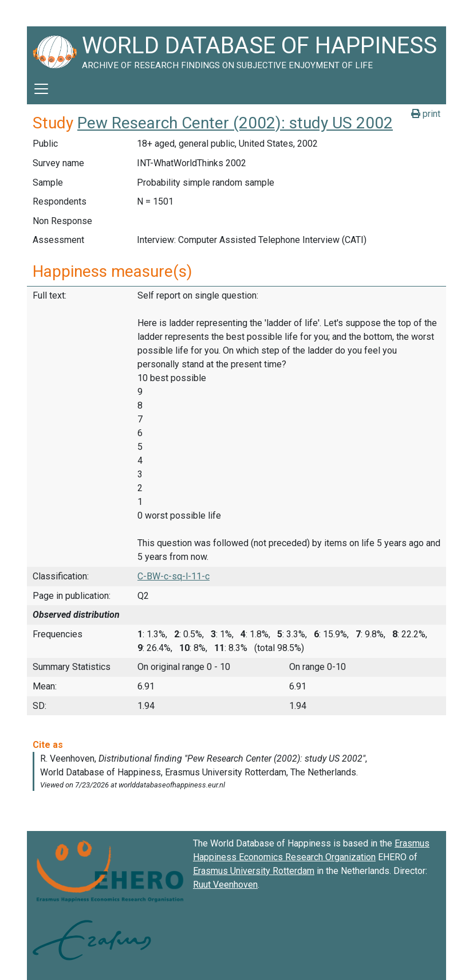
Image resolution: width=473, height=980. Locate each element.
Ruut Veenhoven (225, 885)
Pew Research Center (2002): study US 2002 (235, 123)
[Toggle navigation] (41, 89)
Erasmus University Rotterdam (254, 871)
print (426, 114)
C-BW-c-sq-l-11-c (174, 576)
